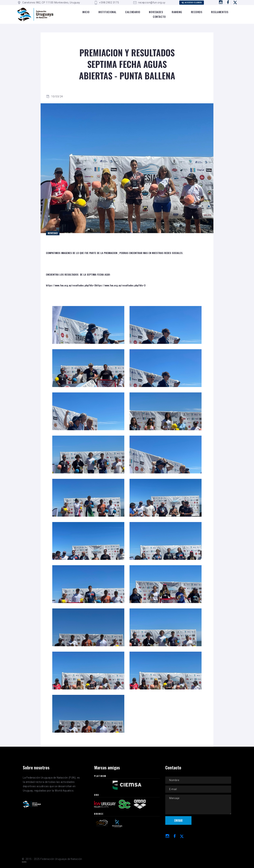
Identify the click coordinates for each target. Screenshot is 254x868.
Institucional (107, 12)
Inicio (86, 12)
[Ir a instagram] (221, 2)
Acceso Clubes (192, 3)
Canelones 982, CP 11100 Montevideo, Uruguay (51, 3)
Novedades (156, 12)
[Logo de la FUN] (35, 14)
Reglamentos (220, 12)
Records (197, 12)
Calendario (133, 12)
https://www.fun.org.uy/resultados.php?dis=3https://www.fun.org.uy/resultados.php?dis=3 (96, 285)
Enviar (178, 821)
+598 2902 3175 (109, 3)
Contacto (159, 17)
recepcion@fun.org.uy (152, 3)
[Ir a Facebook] (228, 2)
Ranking (177, 12)
